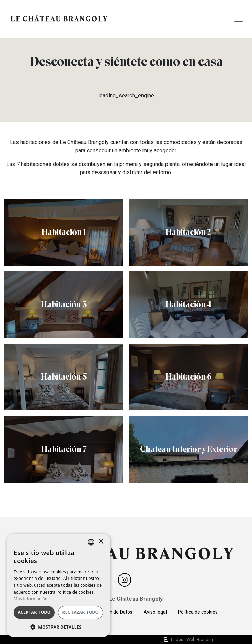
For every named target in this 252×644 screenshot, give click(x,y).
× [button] (100, 542)
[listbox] (91, 542)
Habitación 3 (64, 304)
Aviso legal (155, 612)
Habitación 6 (188, 377)
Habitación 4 (188, 304)
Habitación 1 (64, 232)
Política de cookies (198, 612)
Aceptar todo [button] (34, 612)
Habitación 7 (64, 449)
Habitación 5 (64, 377)
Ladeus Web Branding (188, 639)
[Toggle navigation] (239, 19)
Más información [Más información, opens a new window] (31, 599)
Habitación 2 (188, 232)
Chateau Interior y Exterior (188, 449)
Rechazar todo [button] (80, 612)
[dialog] (58, 585)
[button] (58, 627)
